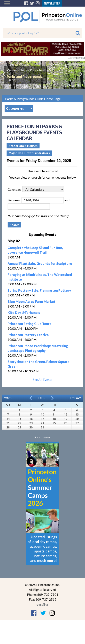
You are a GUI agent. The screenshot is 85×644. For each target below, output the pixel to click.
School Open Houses (23, 146)
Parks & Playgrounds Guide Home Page (33, 99)
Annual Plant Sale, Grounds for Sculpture (40, 263)
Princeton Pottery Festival (29, 335)
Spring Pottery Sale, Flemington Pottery (39, 290)
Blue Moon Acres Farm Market (32, 301)
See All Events (42, 379)
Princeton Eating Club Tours (29, 324)
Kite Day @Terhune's (24, 313)
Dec (42, 398)
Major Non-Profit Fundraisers (29, 153)
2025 (8, 398)
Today (75, 398)
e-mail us (42, 604)
